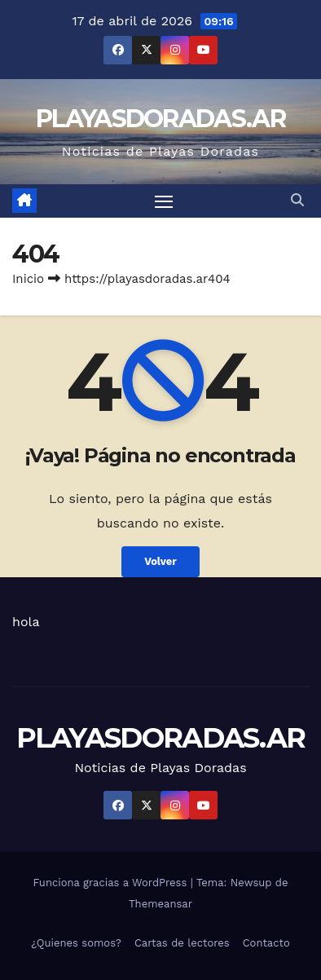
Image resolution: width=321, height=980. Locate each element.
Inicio (28, 279)
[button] (297, 200)
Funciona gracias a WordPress (111, 883)
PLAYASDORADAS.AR (160, 119)
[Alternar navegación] (164, 201)
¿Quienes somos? (76, 943)
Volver (160, 561)
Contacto (266, 943)
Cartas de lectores (182, 943)
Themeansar (160, 904)
